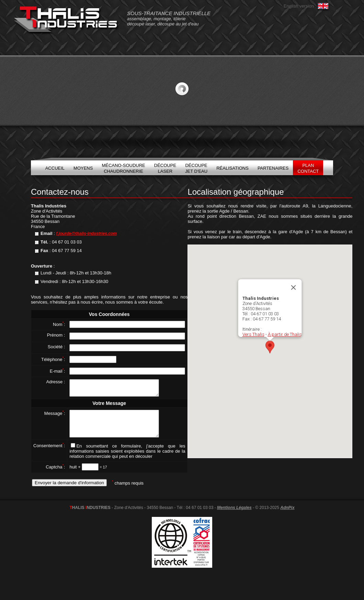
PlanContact (308, 168)
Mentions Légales (234, 516)
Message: (55, 416)
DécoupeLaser (165, 168)
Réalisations (232, 168)
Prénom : (56, 335)
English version (299, 6)
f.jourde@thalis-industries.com (87, 234)
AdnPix (287, 516)
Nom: (59, 324)
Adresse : (55, 382)
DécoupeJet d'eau (196, 168)
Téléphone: (53, 359)
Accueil (55, 168)
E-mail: (58, 371)
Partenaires (273, 168)
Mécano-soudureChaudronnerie (123, 168)
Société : (56, 347)
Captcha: (55, 475)
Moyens (83, 168)
